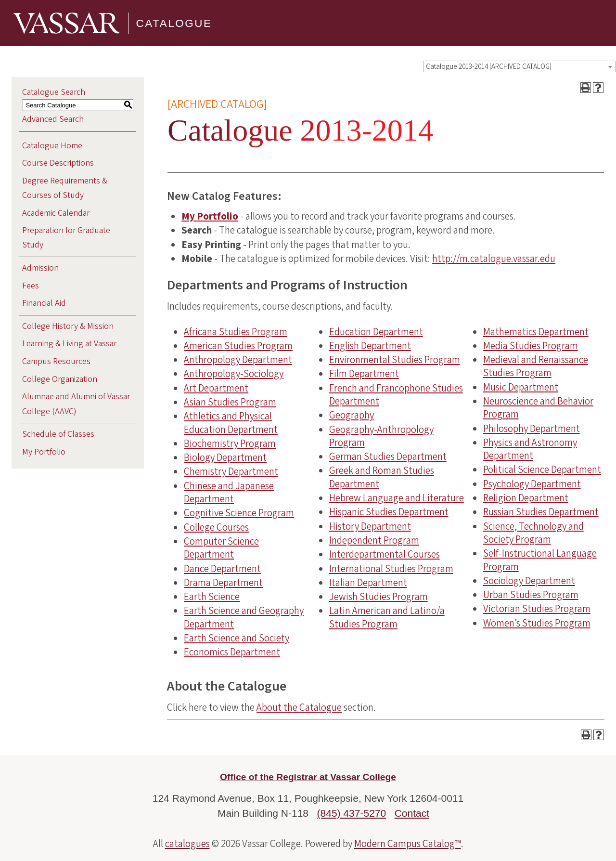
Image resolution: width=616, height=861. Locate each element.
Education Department (376, 332)
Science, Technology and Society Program (533, 533)
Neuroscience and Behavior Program (538, 408)
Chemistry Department (231, 471)
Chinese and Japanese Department (229, 492)
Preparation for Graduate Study (66, 238)
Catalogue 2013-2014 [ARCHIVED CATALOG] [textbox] (489, 67)
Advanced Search (53, 119)
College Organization (60, 379)
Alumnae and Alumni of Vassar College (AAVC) (76, 404)
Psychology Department (532, 484)
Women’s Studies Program (537, 623)
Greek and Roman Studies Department (382, 477)
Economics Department (232, 652)
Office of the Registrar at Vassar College (308, 777)
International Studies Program (391, 569)
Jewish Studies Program (379, 597)
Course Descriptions (58, 163)
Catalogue (174, 23)
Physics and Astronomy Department (530, 449)
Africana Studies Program (236, 332)
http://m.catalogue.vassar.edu (494, 259)
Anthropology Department (238, 360)
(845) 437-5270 (352, 813)
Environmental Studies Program (395, 360)
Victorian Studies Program (537, 609)
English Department (370, 346)
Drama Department (223, 583)
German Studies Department (388, 457)
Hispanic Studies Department (389, 512)
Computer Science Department (221, 548)
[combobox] (519, 66)
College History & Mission (68, 326)
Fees (31, 286)
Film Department (364, 374)
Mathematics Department (536, 332)
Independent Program (374, 540)
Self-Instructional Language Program (540, 560)
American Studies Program (238, 346)
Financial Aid (44, 303)
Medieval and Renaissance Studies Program (536, 366)
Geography (352, 415)
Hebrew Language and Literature (397, 498)
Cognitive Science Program (239, 513)
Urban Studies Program (531, 595)
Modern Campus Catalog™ (408, 844)
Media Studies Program (531, 346)
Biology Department (225, 457)
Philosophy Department (532, 429)
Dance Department (222, 569)
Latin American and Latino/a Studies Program (387, 617)
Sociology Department (529, 581)
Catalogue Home (52, 146)
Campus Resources (56, 361)
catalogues (187, 844)
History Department (370, 526)
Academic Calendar (56, 213)
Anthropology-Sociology (234, 374)
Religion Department (526, 498)
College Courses (216, 527)
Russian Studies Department (541, 512)
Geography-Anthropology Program (381, 436)
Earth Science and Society (237, 638)
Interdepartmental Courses (385, 554)
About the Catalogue (299, 707)
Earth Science (212, 597)
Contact (412, 813)
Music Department (521, 387)
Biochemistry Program (230, 444)
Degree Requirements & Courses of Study (65, 188)
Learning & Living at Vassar (69, 344)
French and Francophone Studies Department (396, 395)
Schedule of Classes (58, 434)
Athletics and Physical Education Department (231, 423)
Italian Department (368, 583)
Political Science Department (542, 470)
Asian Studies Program (230, 402)
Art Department (216, 388)
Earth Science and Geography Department (244, 617)
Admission (40, 268)
